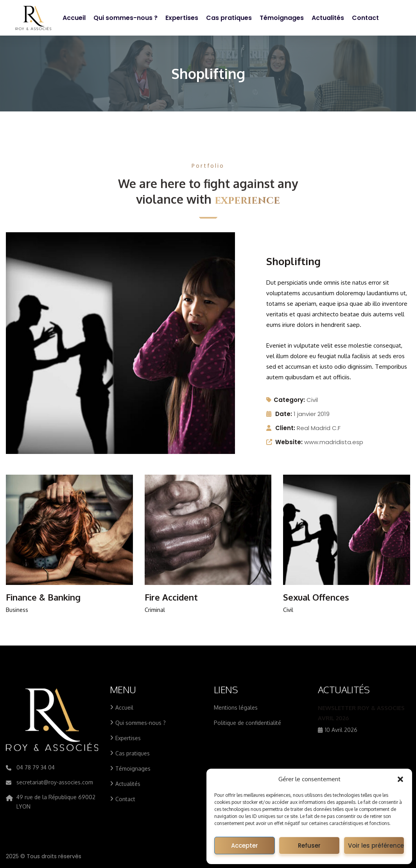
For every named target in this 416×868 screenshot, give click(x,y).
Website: (289, 442)
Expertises (182, 18)
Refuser (309, 846)
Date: (284, 414)
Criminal (155, 610)
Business (17, 610)
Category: (286, 400)
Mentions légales (236, 707)
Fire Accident (171, 597)
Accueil (74, 18)
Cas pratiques (229, 18)
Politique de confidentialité (247, 723)
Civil (312, 400)
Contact (365, 18)
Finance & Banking (43, 597)
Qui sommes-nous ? (126, 18)
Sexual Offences (316, 597)
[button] (400, 779)
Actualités (328, 18)
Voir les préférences (376, 846)
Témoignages (282, 18)
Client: (285, 428)
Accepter (245, 846)
